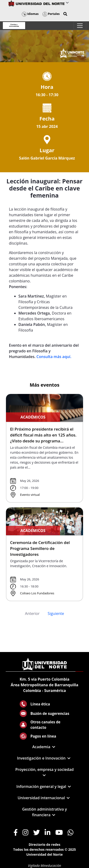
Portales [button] (51, 14)
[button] (65, 14)
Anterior (32, 613)
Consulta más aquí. (54, 357)
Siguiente (56, 613)
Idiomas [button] (30, 14)
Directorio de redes (45, 844)
